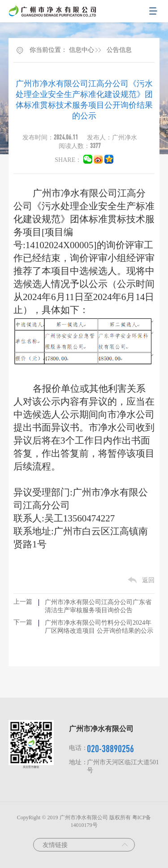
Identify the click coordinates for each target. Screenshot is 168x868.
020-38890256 (110, 748)
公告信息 (119, 50)
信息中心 (82, 50)
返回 (148, 580)
